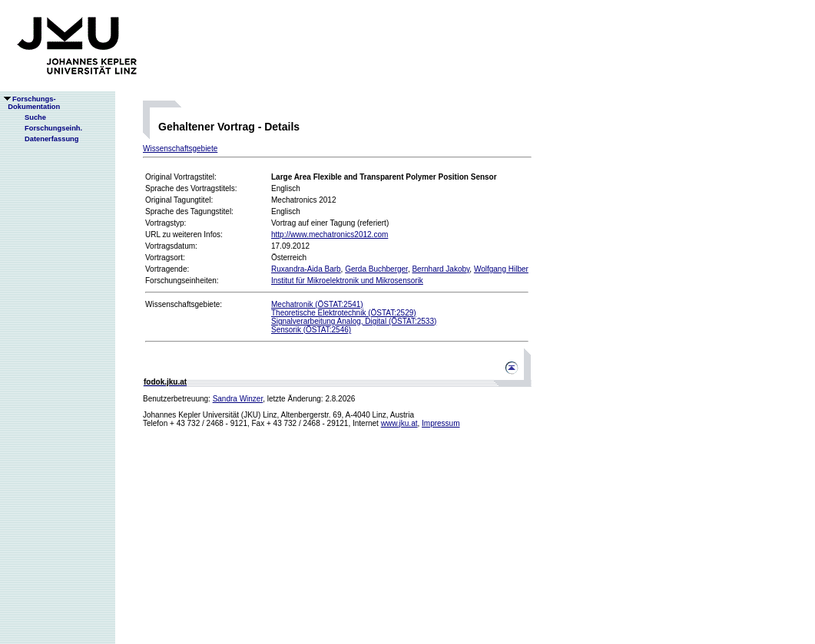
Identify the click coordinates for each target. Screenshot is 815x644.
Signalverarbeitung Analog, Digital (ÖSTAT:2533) (354, 321)
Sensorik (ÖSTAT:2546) (311, 330)
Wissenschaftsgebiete (180, 149)
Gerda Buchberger (376, 269)
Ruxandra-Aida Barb (306, 269)
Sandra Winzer (238, 399)
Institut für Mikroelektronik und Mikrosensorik (347, 281)
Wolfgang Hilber (501, 269)
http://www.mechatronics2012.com (330, 234)
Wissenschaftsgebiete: (184, 304)
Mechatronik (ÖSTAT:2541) (317, 304)
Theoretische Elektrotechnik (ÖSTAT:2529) (344, 313)
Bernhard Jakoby (441, 269)
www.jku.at (399, 423)
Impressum (441, 423)
